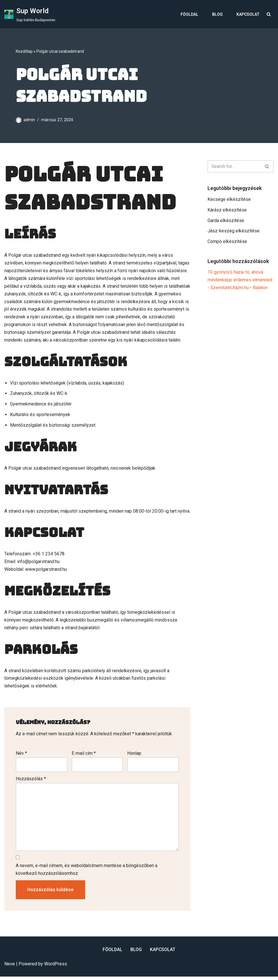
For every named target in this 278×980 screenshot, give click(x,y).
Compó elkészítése (227, 242)
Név (21, 756)
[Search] (269, 14)
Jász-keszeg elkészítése (234, 232)
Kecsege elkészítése (229, 200)
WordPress (56, 967)
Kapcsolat (248, 14)
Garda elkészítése (226, 221)
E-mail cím (84, 756)
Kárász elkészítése (227, 210)
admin (29, 120)
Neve (10, 967)
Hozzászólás (31, 781)
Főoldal (189, 14)
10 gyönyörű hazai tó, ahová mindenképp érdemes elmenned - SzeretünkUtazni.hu (240, 281)
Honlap (134, 756)
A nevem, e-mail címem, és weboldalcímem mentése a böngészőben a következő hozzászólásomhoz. (87, 873)
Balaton (260, 289)
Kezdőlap (24, 51)
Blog (217, 14)
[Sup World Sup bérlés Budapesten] (30, 14)
